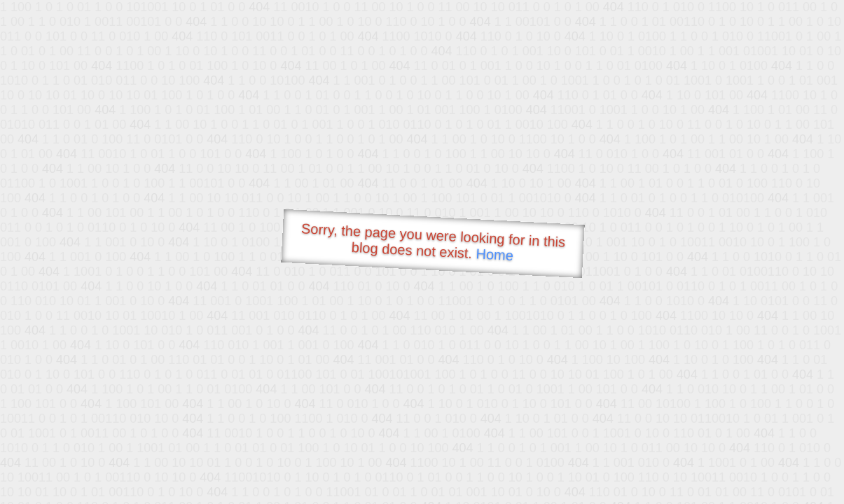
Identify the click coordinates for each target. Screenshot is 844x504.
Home (494, 254)
